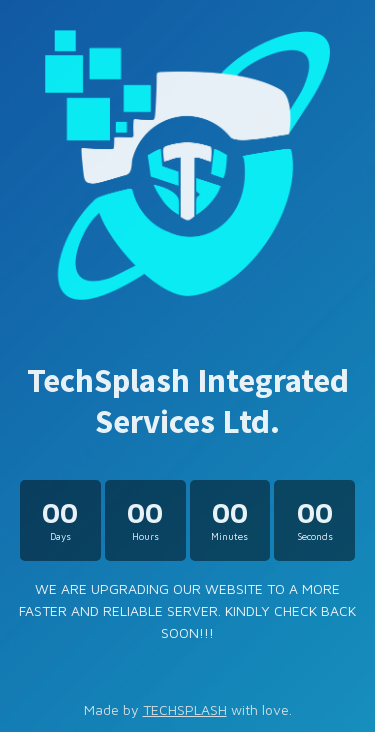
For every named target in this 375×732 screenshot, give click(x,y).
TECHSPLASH (185, 709)
